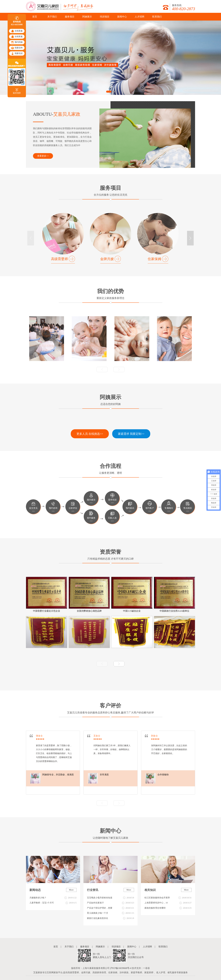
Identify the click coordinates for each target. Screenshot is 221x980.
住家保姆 (154, 259)
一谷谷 (146, 968)
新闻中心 (122, 17)
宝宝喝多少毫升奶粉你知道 (111, 898)
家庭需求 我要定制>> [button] (131, 434)
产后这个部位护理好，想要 (111, 908)
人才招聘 (140, 17)
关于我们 (52, 17)
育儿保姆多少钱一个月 (111, 913)
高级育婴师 (59, 259)
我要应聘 (17, 48)
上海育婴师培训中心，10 (168, 903)
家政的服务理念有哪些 (168, 908)
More (71, 890)
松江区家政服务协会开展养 (168, 898)
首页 (35, 17)
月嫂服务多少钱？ (53, 898)
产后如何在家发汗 (111, 903)
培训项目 (105, 17)
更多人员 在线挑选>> (90, 434)
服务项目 (70, 17)
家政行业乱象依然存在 (111, 918)
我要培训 (17, 54)
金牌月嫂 (107, 259)
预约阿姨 (17, 42)
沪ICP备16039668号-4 (121, 968)
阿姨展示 (87, 17)
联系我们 (157, 17)
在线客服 (17, 31)
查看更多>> (43, 156)
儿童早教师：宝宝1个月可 (53, 903)
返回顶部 (17, 91)
